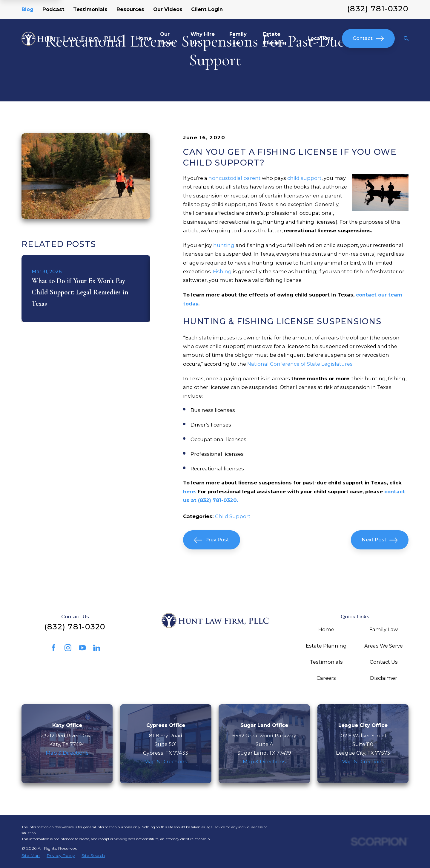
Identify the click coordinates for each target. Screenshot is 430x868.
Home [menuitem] (144, 38)
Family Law (384, 629)
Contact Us (384, 662)
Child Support (233, 516)
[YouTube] (82, 648)
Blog (27, 9)
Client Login (207, 9)
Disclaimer (384, 678)
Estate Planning (326, 646)
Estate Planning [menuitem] (275, 38)
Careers (326, 678)
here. (190, 492)
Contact (368, 38)
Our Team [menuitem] (168, 38)
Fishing (222, 271)
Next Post (380, 540)
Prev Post (212, 540)
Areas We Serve (384, 646)
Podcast (53, 9)
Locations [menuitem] (321, 38)
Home (326, 629)
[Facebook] (54, 648)
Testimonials (90, 9)
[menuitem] (31, 855)
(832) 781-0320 (378, 9)
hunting (224, 245)
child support (304, 178)
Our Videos (168, 9)
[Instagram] (68, 648)
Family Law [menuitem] (238, 38)
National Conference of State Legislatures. (300, 364)
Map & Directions (67, 753)
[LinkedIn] (97, 648)
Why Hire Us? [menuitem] (203, 38)
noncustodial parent (235, 178)
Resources (130, 9)
